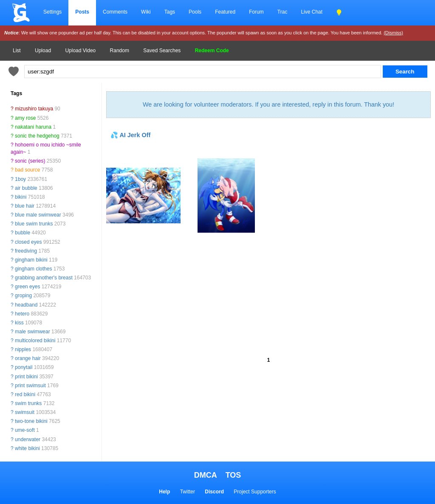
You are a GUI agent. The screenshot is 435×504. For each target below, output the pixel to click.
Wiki (146, 12)
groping (23, 296)
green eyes (27, 287)
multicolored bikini (35, 341)
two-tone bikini (31, 421)
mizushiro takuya (34, 109)
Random (120, 51)
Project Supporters (255, 492)
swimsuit (25, 412)
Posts (82, 12)
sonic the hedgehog (37, 136)
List (17, 51)
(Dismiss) (393, 33)
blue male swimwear (38, 215)
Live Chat (312, 12)
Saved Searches (162, 51)
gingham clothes (33, 269)
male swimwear (32, 332)
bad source (27, 170)
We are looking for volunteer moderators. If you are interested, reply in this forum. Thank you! (268, 104)
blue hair (25, 206)
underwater (28, 439)
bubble (23, 233)
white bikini (27, 448)
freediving (26, 251)
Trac (282, 12)
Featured (225, 12)
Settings (52, 12)
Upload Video (80, 51)
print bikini (26, 377)
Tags (170, 12)
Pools (195, 12)
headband (26, 305)
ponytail (24, 367)
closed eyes (28, 242)
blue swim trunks (34, 224)
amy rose (25, 118)
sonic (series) (30, 161)
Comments (115, 12)
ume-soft (25, 430)
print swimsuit (30, 386)
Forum (256, 12)
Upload (43, 51)
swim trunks (28, 403)
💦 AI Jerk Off (130, 135)
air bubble (26, 188)
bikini (21, 197)
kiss (19, 323)
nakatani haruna (33, 127)
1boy (20, 179)
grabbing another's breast (44, 278)
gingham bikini (31, 260)
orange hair (28, 358)
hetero (22, 314)
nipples (23, 349)
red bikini (25, 394)
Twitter (188, 492)
